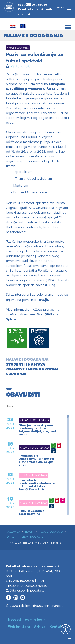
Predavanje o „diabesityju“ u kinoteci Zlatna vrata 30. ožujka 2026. (36, 460)
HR (58, 8)
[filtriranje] (25, 407)
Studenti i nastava (28, 475)
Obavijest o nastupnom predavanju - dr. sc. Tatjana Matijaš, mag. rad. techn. (37, 430)
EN (63, 8)
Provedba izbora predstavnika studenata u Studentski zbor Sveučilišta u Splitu (37, 485)
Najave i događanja (29, 420)
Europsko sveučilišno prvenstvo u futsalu (35, 86)
